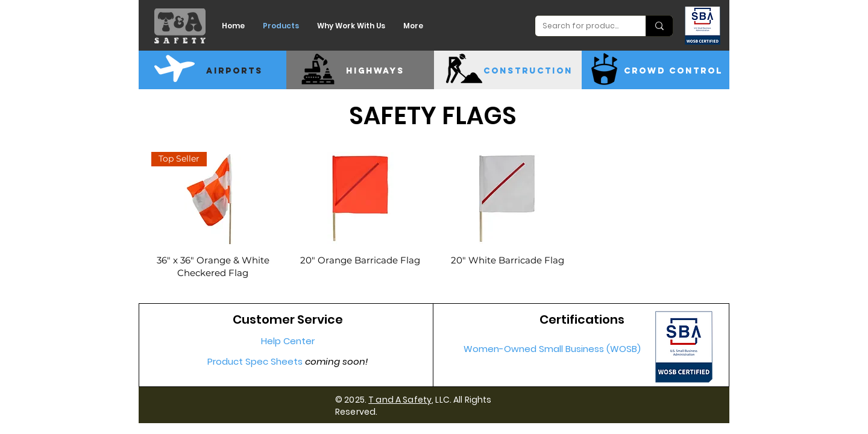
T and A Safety (400, 400)
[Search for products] (581, 26)
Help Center (288, 341)
